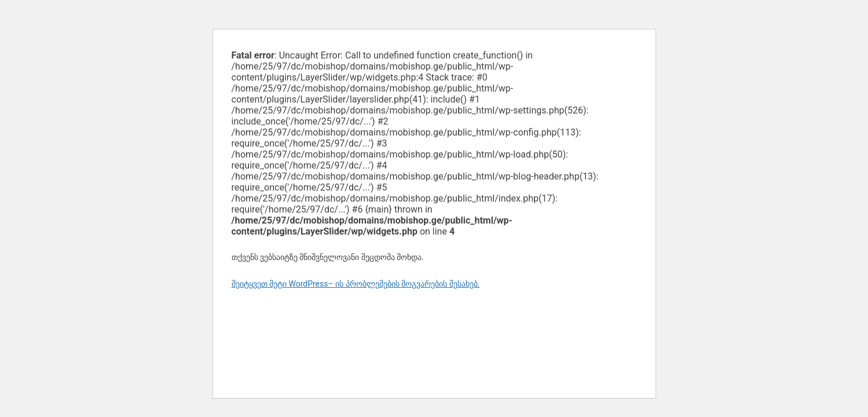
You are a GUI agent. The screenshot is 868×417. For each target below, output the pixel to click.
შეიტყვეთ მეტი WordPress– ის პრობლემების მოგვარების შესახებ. (356, 284)
